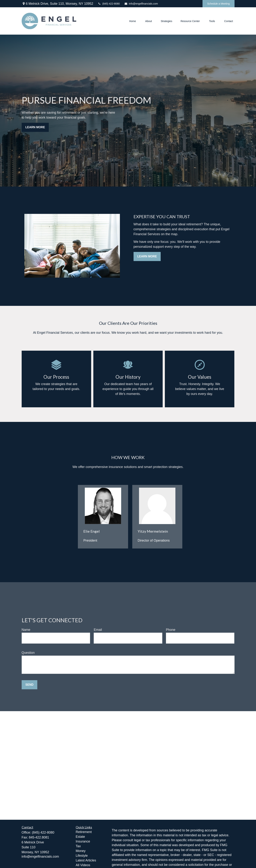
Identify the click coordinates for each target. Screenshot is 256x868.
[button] (132, 21)
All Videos (83, 865)
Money (81, 851)
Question (28, 653)
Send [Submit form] (29, 685)
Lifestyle (82, 856)
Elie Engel (92, 531)
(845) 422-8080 (109, 4)
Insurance (83, 841)
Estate (80, 837)
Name (26, 630)
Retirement (84, 832)
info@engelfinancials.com (141, 4)
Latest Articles (86, 860)
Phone (171, 630)
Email (98, 630)
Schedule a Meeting (219, 4)
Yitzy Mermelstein (153, 531)
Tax (78, 846)
